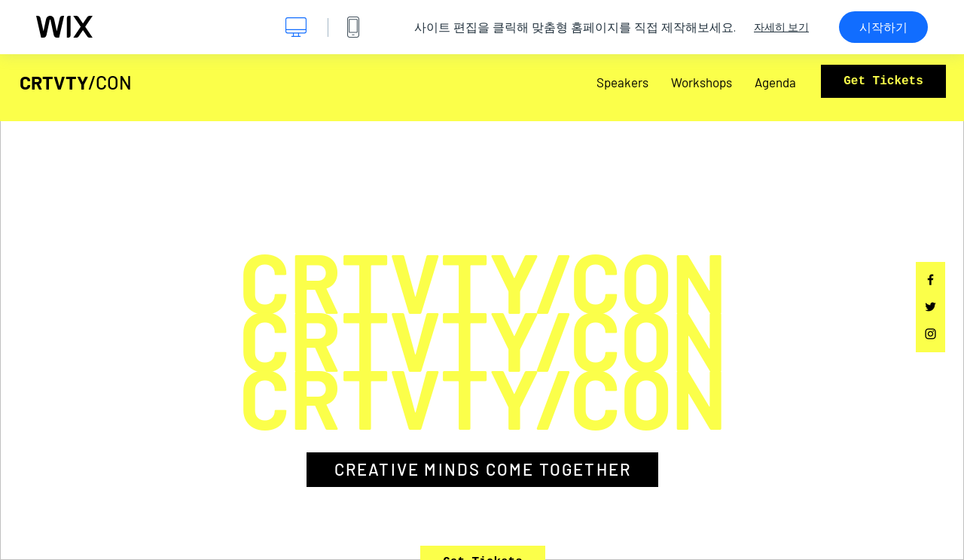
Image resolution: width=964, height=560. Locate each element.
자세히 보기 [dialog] (781, 27)
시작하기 (883, 27)
